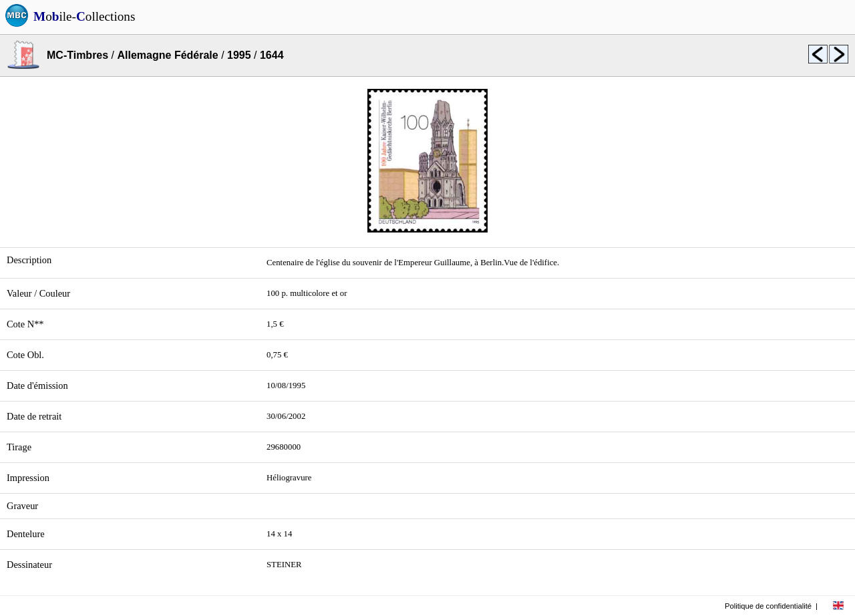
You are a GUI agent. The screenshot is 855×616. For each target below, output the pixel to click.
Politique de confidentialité (768, 606)
